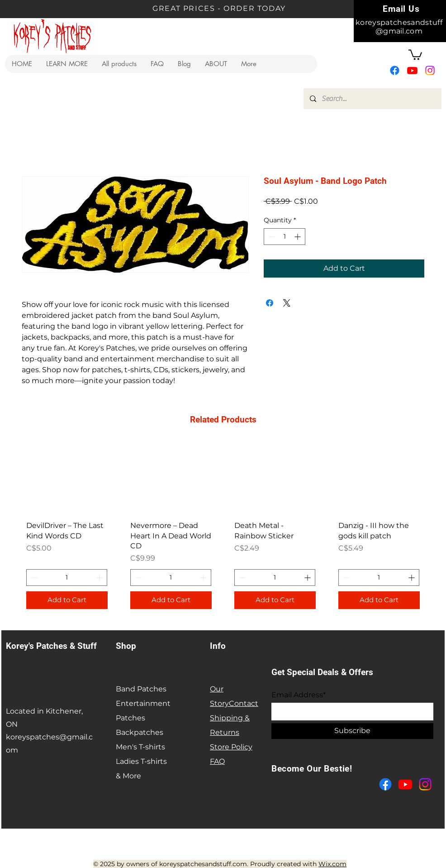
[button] (67, 64)
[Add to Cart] (67, 600)
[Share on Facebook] (270, 303)
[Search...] (372, 99)
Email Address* (299, 695)
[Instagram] (430, 70)
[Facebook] (395, 70)
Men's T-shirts (140, 747)
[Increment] (298, 237)
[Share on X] (287, 303)
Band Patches (141, 689)
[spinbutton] (285, 237)
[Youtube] (412, 70)
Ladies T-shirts (141, 761)
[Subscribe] (352, 731)
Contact (244, 703)
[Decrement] (271, 237)
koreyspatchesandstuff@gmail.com (399, 27)
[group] (223, 529)
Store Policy (231, 747)
